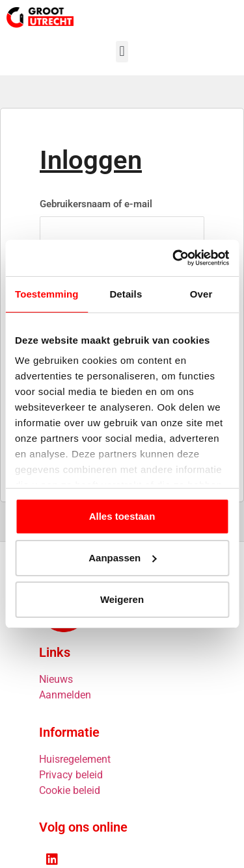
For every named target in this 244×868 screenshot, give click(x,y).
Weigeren (122, 599)
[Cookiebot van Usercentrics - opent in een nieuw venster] (174, 258)
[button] (122, 52)
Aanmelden (65, 695)
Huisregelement (75, 759)
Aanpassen (122, 558)
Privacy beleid (71, 775)
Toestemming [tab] (47, 294)
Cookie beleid (70, 790)
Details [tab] (126, 294)
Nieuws (56, 679)
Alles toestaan (122, 516)
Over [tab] (201, 294)
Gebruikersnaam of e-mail (96, 204)
